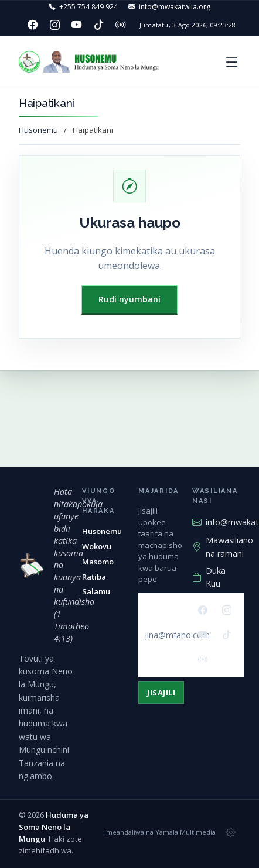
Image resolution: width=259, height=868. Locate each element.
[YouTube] (77, 25)
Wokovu (97, 546)
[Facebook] (33, 25)
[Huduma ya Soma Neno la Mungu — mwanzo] (32, 566)
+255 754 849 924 (88, 7)
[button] (232, 62)
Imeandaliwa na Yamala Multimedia (160, 832)
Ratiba (94, 577)
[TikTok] (98, 25)
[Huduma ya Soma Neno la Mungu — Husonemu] (91, 62)
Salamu (96, 591)
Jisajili (161, 693)
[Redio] (121, 25)
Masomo (98, 562)
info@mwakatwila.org (175, 7)
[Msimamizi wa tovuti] (231, 833)
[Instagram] (54, 25)
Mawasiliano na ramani (223, 547)
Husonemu (38, 130)
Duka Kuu (209, 577)
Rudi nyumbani (129, 299)
